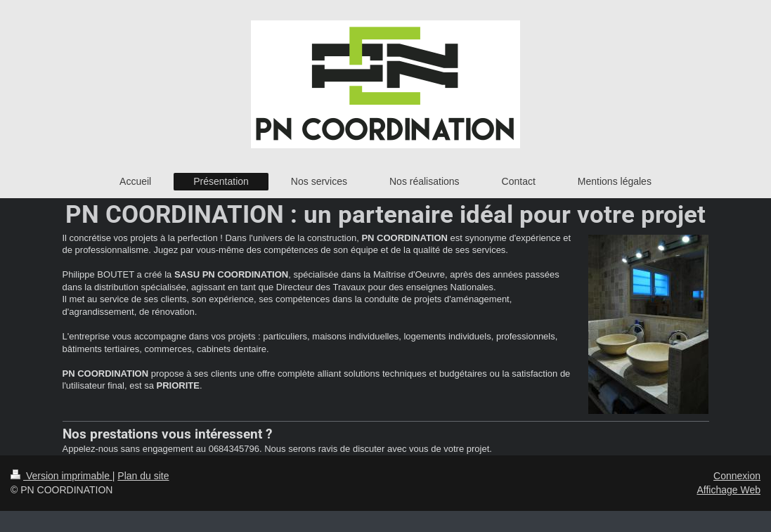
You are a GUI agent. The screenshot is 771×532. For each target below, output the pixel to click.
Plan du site (143, 476)
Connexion (737, 476)
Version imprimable (61, 476)
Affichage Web (728, 490)
